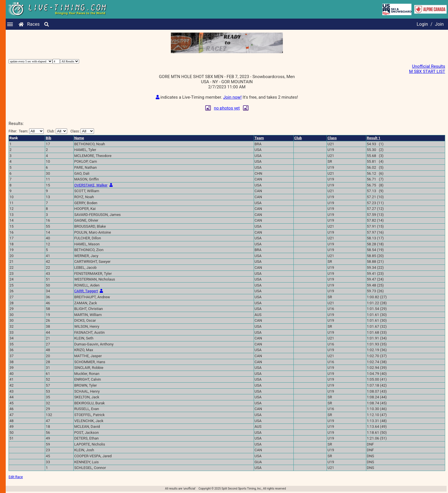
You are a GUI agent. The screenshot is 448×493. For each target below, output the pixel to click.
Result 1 (374, 138)
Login (422, 24)
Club (298, 138)
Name (79, 138)
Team (259, 138)
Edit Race (16, 477)
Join (439, 24)
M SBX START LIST (427, 71)
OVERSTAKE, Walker (91, 185)
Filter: (26, 131)
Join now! (232, 97)
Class (332, 138)
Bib (48, 138)
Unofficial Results (429, 66)
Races (33, 24)
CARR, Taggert (86, 291)
